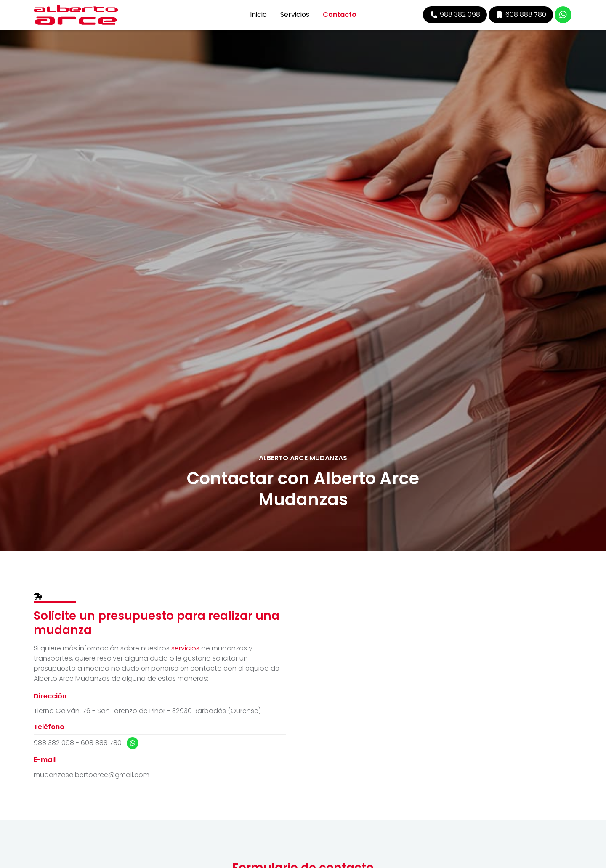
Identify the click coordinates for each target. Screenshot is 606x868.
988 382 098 (54, 743)
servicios (185, 648)
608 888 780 (101, 743)
